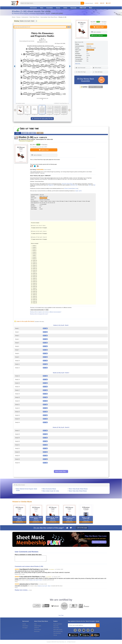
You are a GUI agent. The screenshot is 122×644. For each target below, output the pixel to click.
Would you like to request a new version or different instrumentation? (46, 312)
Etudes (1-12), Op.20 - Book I (61, 325)
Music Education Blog (58, 631)
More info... (78, 64)
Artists (65, 8)
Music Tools (56, 626)
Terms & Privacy (38, 630)
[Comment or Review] (31, 558)
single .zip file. (79, 191)
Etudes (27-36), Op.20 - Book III (61, 427)
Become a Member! (99, 542)
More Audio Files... (61, 471)
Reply (16, 574)
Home (14, 17)
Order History (25, 626)
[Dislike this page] (71, 528)
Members (104, 22)
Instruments (33, 8)
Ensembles (50, 8)
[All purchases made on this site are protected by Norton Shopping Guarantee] (91, 88)
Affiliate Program (38, 626)
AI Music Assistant (68, 188)
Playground (51, 185)
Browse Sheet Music (58, 624)
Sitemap (55, 635)
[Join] (98, 625)
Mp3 (94, 185)
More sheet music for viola (51, 491)
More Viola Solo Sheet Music (78, 491)
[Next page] (70, 66)
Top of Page (61, 615)
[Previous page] (15, 66)
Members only (74, 185)
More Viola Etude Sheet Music (78, 489)
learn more (75, 188)
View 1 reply (22, 574)
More (91, 8)
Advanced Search (89, 3)
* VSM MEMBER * (51, 569)
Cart (108, 3)
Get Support (25, 628)
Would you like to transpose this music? (39, 314)
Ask (69, 27)
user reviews (47, 170)
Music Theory (56, 628)
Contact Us (36, 628)
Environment (37, 631)
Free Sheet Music (57, 633)
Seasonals (73, 8)
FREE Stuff (83, 8)
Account (24, 624)
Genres (58, 8)
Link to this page (82, 528)
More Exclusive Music (49, 489)
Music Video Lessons (58, 630)
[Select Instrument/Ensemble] (38, 310)
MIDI (90, 185)
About (35, 624)
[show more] (42, 173)
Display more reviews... (22, 590)
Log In (96, 3)
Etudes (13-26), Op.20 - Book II (61, 373)
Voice (42, 8)
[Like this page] (67, 528)
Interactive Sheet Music (67, 184)
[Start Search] (82, 3)
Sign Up (102, 3)
